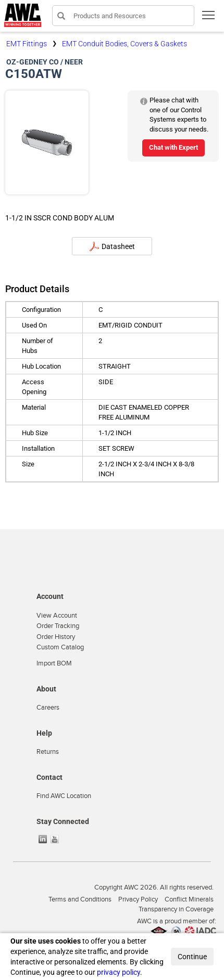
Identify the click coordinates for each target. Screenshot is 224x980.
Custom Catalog (60, 647)
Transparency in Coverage (176, 909)
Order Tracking (58, 626)
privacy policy (119, 972)
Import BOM (54, 663)
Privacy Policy (138, 899)
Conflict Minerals (189, 899)
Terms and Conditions (80, 899)
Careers (48, 708)
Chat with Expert (173, 147)
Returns (48, 752)
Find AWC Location (64, 796)
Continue (192, 957)
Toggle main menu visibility (209, 18)
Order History (56, 637)
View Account (57, 616)
